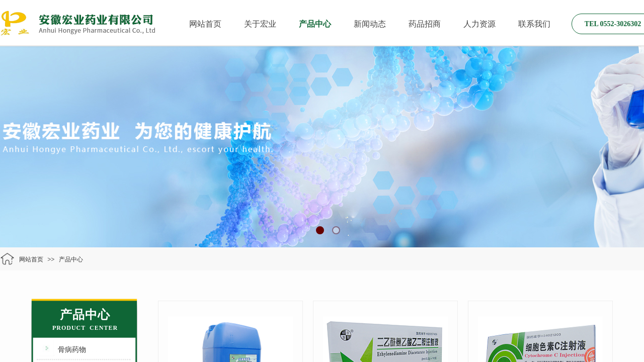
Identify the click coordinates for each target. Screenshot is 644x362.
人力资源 (479, 24)
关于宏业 (260, 24)
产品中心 (315, 24)
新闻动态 (370, 24)
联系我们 (534, 24)
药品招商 (425, 24)
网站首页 (205, 24)
